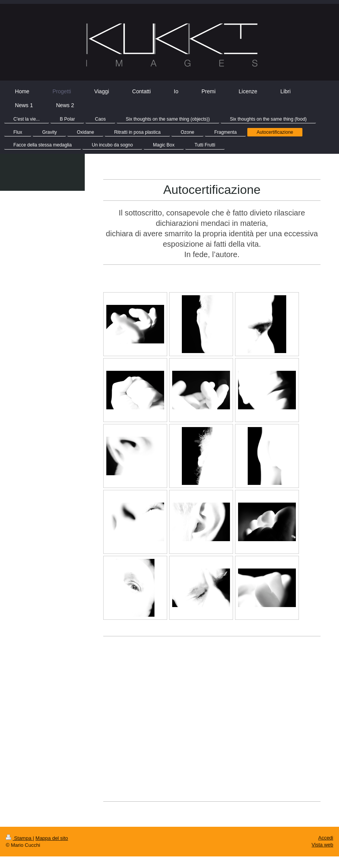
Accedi (326, 838)
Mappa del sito (52, 838)
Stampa (19, 838)
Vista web (322, 845)
